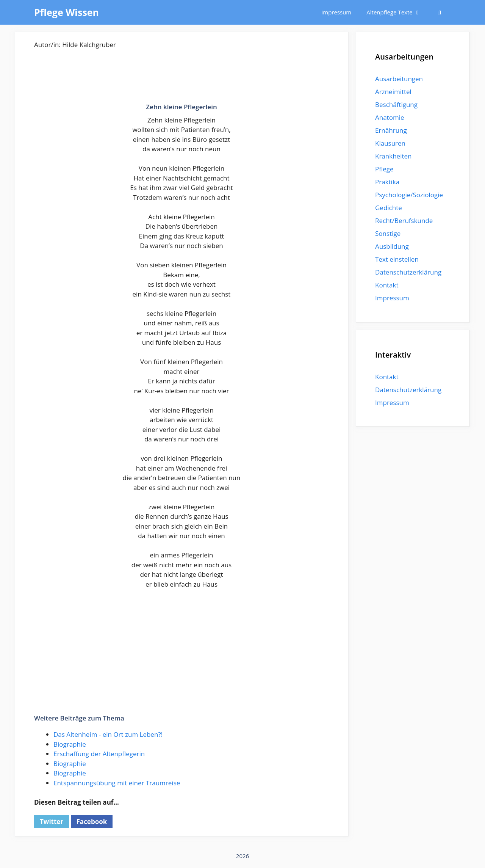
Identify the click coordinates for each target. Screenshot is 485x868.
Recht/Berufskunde (404, 221)
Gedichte (389, 208)
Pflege (384, 169)
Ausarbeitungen (399, 79)
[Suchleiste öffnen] (440, 12)
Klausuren (390, 143)
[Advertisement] (181, 80)
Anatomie (390, 117)
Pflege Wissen (66, 12)
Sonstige (388, 233)
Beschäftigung (396, 104)
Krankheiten (393, 156)
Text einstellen (397, 259)
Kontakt (387, 285)
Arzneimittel (393, 92)
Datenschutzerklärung (408, 272)
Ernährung (391, 130)
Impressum (336, 12)
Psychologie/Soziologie (409, 195)
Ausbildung (392, 246)
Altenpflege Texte (397, 12)
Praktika (387, 182)
